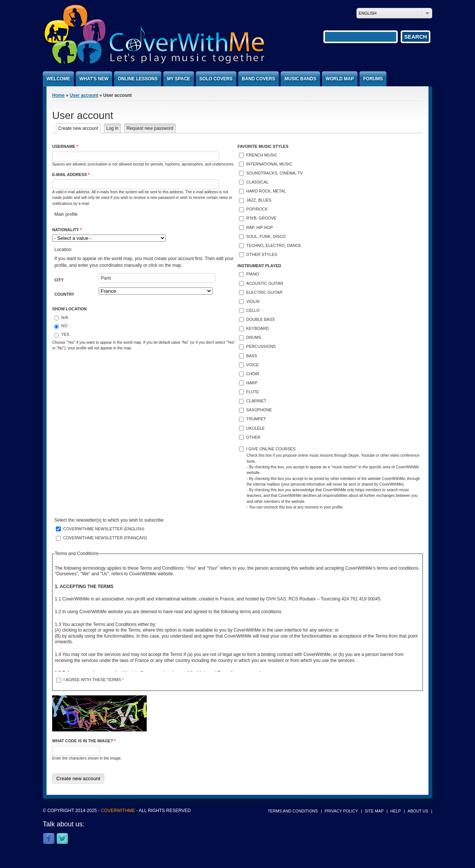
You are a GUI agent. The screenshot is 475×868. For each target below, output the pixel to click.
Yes (65, 334)
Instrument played (259, 266)
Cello (253, 310)
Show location (69, 309)
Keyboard (257, 328)
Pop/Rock (257, 209)
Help (395, 811)
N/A (65, 317)
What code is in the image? (84, 741)
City (59, 280)
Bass (252, 356)
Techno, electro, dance (274, 245)
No (64, 326)
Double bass (260, 319)
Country (64, 294)
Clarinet (256, 401)
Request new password (150, 128)
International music (269, 164)
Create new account (79, 128)
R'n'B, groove (261, 218)
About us (418, 811)
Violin (253, 301)
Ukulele (255, 428)
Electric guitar (264, 292)
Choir (253, 374)
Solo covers (216, 79)
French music (262, 155)
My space (179, 79)
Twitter (62, 839)
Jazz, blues (259, 200)
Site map (374, 811)
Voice (253, 365)
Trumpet (256, 419)
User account (84, 95)
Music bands (300, 79)
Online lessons (138, 79)
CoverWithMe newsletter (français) (105, 538)
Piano (253, 274)
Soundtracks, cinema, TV (274, 173)
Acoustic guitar (265, 283)
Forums (373, 79)
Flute (253, 392)
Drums (254, 337)
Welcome (58, 79)
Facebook (49, 839)
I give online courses (271, 449)
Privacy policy (341, 811)
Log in (112, 128)
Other (253, 437)
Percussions (261, 346)
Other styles (262, 254)
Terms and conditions (293, 811)
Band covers (259, 79)
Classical (257, 182)
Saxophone (259, 410)
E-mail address (71, 175)
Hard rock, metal (266, 191)
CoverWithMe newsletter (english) (104, 529)
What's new (94, 79)
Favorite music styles (263, 146)
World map (340, 79)
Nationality (67, 230)
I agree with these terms (93, 680)
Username (65, 146)
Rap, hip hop (259, 227)
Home (58, 95)
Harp (252, 383)
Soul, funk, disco (266, 236)
